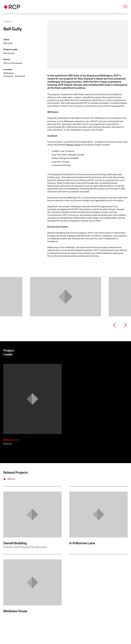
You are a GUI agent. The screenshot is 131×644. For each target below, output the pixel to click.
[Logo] (12, 7)
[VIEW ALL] (9, 479)
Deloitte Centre (73, 145)
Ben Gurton (9, 53)
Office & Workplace (13, 63)
